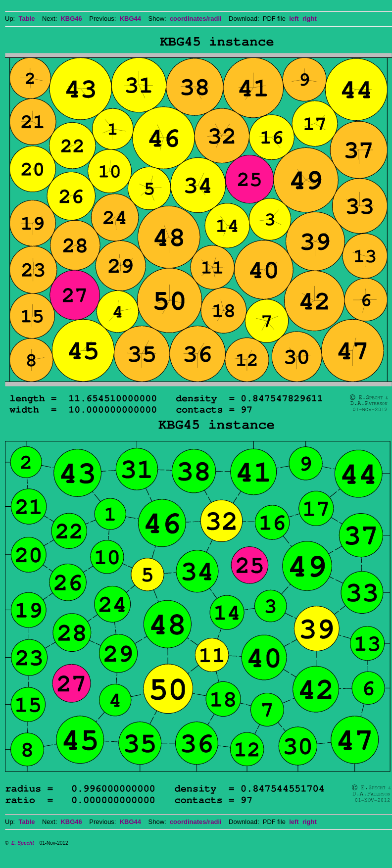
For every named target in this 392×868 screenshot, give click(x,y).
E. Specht (23, 843)
